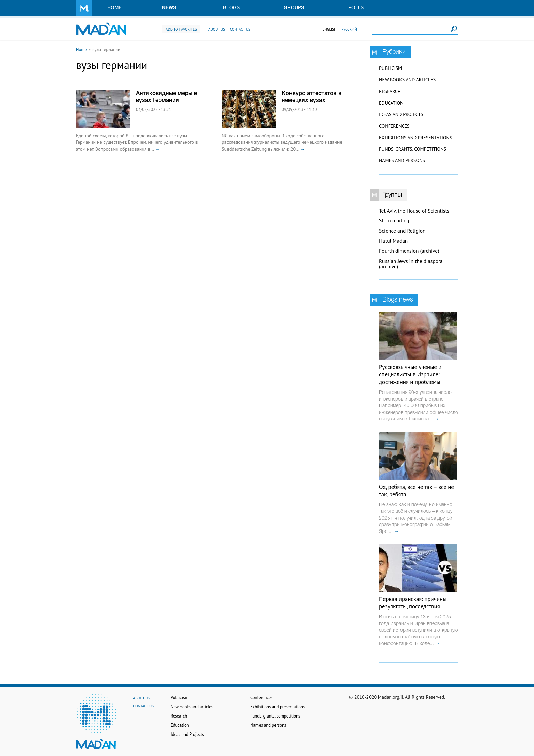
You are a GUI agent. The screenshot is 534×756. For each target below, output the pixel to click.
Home (114, 8)
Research (390, 91)
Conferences (394, 126)
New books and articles (407, 80)
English (329, 29)
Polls (356, 8)
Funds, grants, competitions (413, 149)
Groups (294, 8)
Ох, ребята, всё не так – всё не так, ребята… (417, 491)
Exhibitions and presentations (415, 138)
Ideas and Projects (401, 114)
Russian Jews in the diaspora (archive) (411, 264)
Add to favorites (181, 29)
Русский (349, 29)
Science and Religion (402, 231)
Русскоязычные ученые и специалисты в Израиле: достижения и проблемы (410, 374)
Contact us (240, 29)
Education (391, 103)
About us (217, 29)
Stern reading (394, 221)
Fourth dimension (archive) (409, 251)
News (169, 8)
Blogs (231, 8)
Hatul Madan (393, 241)
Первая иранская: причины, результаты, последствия (413, 603)
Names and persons (402, 160)
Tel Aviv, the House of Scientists (414, 211)
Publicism (390, 68)
